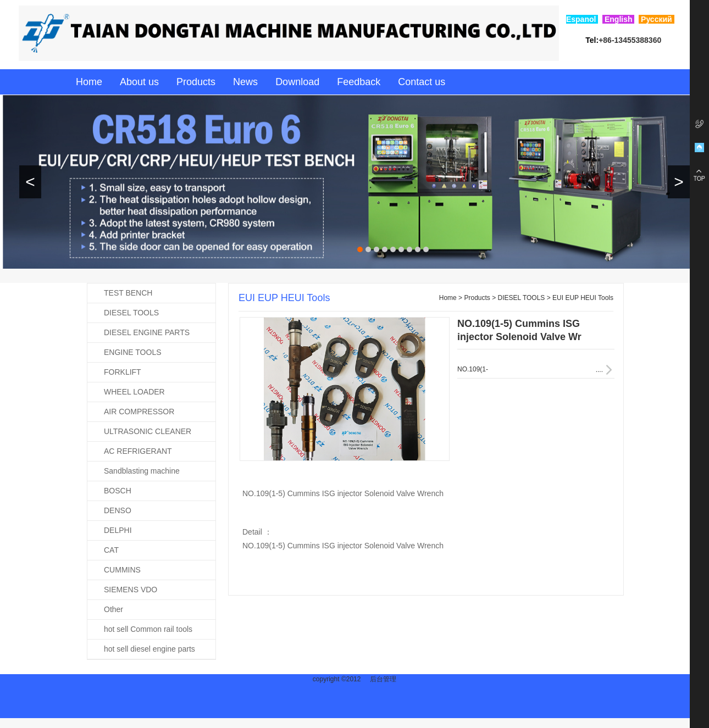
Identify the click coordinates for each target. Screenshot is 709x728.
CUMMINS (122, 570)
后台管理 (383, 679)
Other (113, 609)
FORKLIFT (123, 372)
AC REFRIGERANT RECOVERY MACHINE (130, 454)
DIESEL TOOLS (131, 313)
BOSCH (118, 491)
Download (297, 82)
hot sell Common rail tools (148, 629)
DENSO (118, 510)
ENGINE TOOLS (133, 352)
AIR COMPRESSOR (139, 412)
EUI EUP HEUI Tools (583, 298)
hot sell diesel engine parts (149, 649)
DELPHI (118, 530)
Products (196, 82)
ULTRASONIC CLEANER (148, 431)
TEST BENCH (128, 293)
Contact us (422, 82)
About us (139, 82)
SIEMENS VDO (131, 590)
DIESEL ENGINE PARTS (147, 332)
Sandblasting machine (142, 471)
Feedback (359, 82)
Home (89, 82)
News (245, 82)
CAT (111, 550)
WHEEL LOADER (134, 392)
